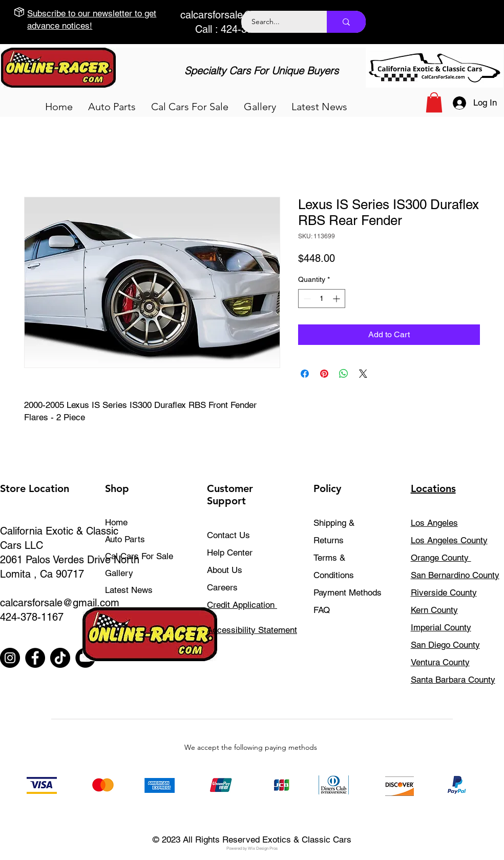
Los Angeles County (449, 540)
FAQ (322, 610)
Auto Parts (125, 539)
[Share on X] (363, 374)
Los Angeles (434, 523)
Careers (222, 587)
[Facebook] (35, 658)
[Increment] (337, 299)
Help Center (230, 552)
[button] (112, 107)
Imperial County (441, 627)
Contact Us (228, 535)
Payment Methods (349, 592)
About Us (225, 570)
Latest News (129, 590)
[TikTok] (60, 658)
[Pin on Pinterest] (324, 374)
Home (116, 522)
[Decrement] (306, 299)
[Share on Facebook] (305, 374)
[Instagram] (10, 658)
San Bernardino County (455, 575)
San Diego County (445, 645)
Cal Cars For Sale (139, 556)
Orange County (441, 558)
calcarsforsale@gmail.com (240, 15)
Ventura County (440, 662)
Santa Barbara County (453, 680)
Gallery (119, 573)
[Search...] (278, 22)
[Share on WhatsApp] (344, 374)
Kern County (434, 610)
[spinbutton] (322, 299)
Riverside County (444, 592)
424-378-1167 (32, 617)
